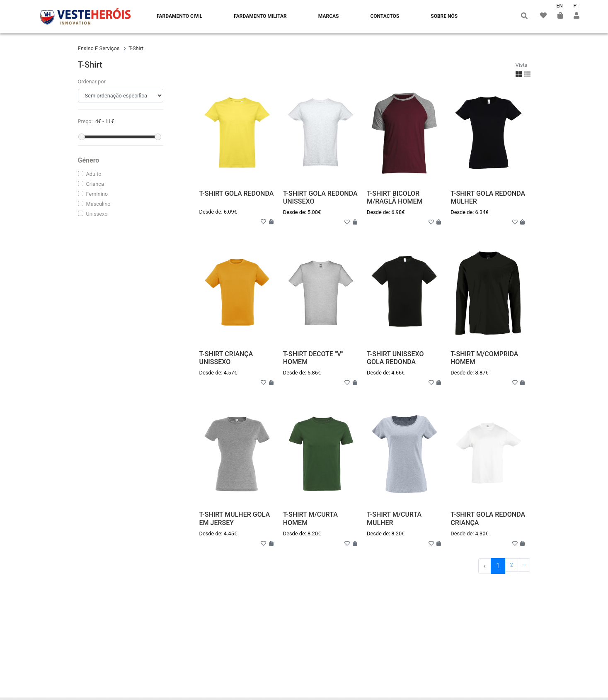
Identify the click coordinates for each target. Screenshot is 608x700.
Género (89, 160)
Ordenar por (92, 81)
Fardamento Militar (260, 16)
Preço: (85, 121)
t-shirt (136, 48)
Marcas (329, 16)
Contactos (385, 16)
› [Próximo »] (524, 565)
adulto (94, 174)
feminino (97, 194)
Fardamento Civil (179, 16)
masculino (98, 204)
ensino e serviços (99, 48)
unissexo (97, 214)
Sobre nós (444, 16)
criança (95, 184)
